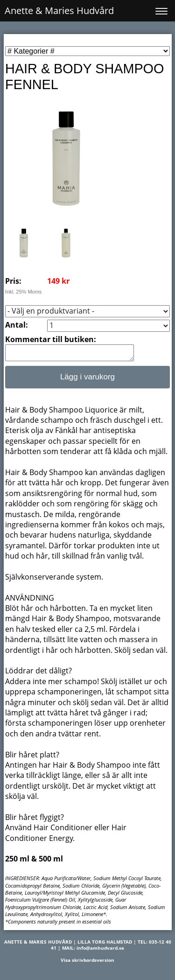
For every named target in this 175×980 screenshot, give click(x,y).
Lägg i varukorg (87, 380)
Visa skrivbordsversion (87, 963)
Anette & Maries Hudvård (59, 10)
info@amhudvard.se (100, 951)
